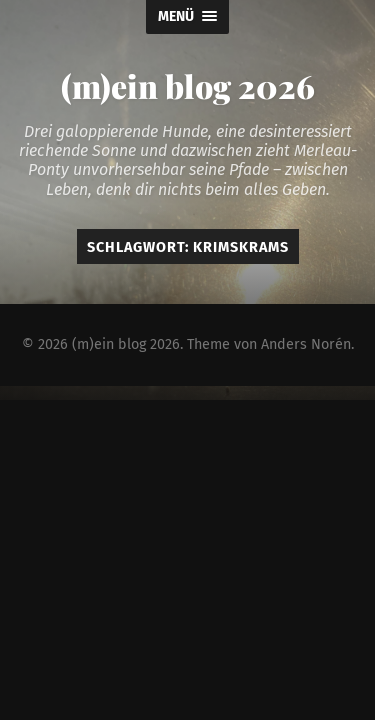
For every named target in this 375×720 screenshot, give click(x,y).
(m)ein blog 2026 (188, 85)
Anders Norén (306, 344)
